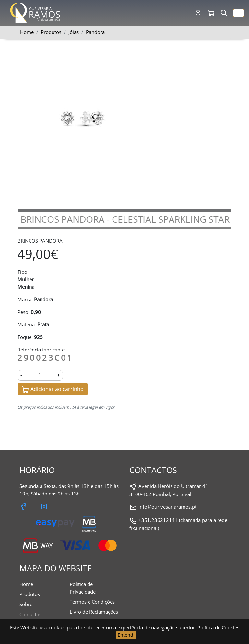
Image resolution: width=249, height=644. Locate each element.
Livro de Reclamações (94, 612)
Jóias (74, 32)
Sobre (26, 604)
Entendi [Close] (126, 635)
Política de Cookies (218, 627)
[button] (239, 13)
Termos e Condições (92, 602)
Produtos (30, 594)
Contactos (30, 614)
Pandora (95, 32)
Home (27, 32)
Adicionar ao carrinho (53, 389)
